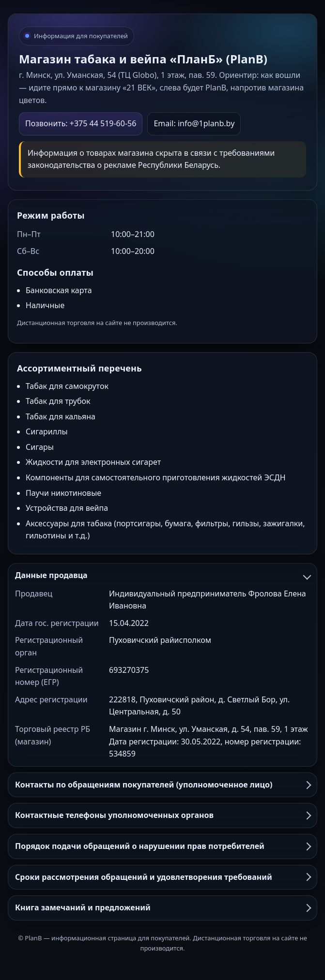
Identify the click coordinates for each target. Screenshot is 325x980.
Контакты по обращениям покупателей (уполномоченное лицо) (162, 785)
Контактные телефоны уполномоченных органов (162, 815)
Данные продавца (162, 575)
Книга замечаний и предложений (162, 907)
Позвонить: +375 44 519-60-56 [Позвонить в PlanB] (81, 123)
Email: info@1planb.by (194, 123)
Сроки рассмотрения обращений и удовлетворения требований (162, 877)
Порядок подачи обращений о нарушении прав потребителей (162, 846)
